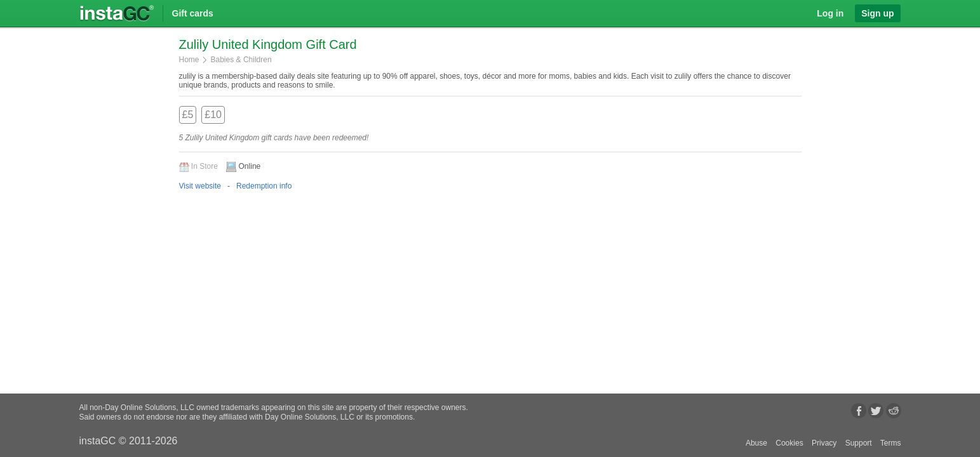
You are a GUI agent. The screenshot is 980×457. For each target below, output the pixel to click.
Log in (830, 13)
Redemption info (264, 186)
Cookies (789, 443)
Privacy (824, 443)
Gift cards (193, 13)
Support (859, 443)
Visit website (200, 186)
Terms (891, 443)
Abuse (756, 443)
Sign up (877, 13)
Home (189, 60)
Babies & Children (241, 60)
